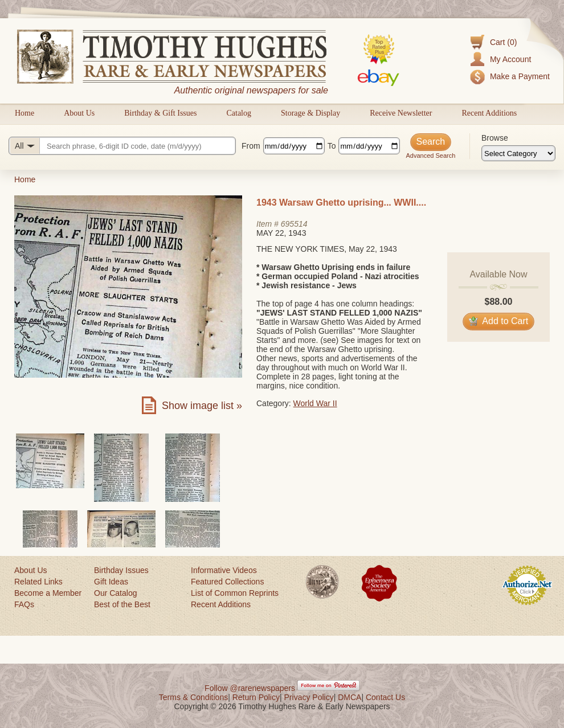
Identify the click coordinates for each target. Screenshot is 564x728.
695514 (294, 224)
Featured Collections (227, 582)
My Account (510, 59)
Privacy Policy (309, 697)
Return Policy (256, 697)
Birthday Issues (121, 570)
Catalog (239, 113)
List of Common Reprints (235, 593)
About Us (79, 113)
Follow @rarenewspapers (250, 688)
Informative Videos (224, 570)
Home (24, 113)
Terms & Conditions (193, 697)
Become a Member (48, 593)
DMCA (350, 697)
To (332, 146)
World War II (315, 403)
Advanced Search (430, 156)
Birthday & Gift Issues (160, 113)
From (251, 146)
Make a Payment (520, 76)
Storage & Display (310, 113)
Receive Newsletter (401, 113)
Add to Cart (499, 321)
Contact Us (385, 697)
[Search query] (122, 146)
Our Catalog (115, 593)
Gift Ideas (111, 582)
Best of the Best (122, 604)
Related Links (38, 582)
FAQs (24, 604)
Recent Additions (489, 113)
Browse (495, 138)
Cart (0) (503, 42)
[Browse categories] (518, 153)
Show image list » (202, 406)
